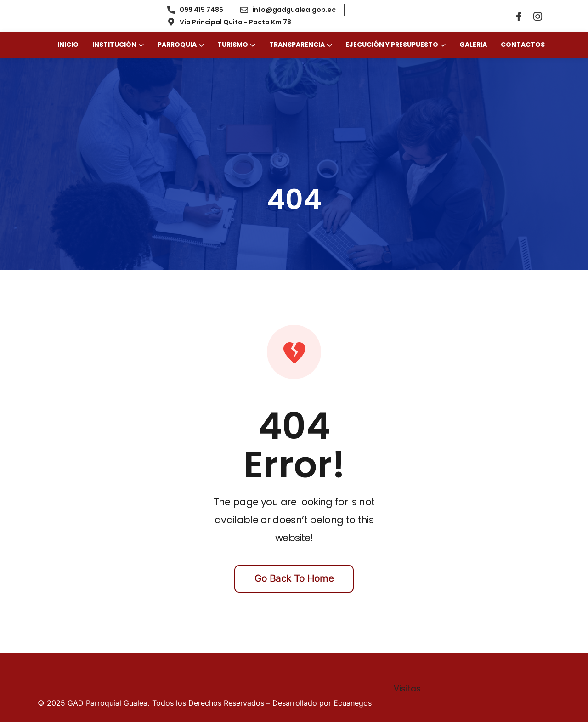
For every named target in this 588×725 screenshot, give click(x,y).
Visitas (407, 691)
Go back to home (294, 581)
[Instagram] (537, 17)
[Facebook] (519, 17)
